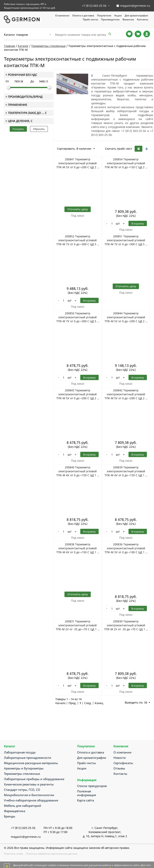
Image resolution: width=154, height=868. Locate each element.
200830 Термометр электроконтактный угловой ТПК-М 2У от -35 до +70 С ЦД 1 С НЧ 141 (126, 625)
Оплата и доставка (83, 16)
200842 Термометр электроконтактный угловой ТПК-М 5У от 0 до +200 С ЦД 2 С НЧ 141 (126, 394)
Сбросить (39, 129)
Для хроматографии (136, 16)
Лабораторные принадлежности (28, 758)
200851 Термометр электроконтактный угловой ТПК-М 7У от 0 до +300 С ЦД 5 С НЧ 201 (126, 240)
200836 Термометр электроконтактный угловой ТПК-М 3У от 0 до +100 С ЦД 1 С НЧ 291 (126, 548)
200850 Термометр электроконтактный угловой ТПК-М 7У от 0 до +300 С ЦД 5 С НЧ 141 (78, 317)
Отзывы (119, 768)
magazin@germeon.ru (135, 6)
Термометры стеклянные (22, 774)
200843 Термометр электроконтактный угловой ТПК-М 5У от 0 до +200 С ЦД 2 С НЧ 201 (78, 394)
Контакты (143, 19)
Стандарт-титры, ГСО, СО (22, 790)
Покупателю (104, 16)
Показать (18, 129)
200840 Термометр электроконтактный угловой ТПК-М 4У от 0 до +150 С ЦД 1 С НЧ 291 (78, 471)
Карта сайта (86, 800)
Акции (118, 16)
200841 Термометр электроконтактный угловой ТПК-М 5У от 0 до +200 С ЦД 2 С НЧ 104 (78, 163)
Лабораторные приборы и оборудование (34, 779)
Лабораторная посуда (20, 752)
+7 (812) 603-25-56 (94, 6)
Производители (110, 19)
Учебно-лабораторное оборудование (31, 800)
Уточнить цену (78, 209)
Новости (120, 758)
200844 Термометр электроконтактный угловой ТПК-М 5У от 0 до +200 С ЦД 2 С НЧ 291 (126, 317)
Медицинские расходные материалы (31, 763)
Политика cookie (14, 854)
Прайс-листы (90, 19)
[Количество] (112, 224)
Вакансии (128, 19)
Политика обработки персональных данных (52, 854)
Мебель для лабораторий (23, 806)
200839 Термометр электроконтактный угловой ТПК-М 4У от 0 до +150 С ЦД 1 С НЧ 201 (126, 471)
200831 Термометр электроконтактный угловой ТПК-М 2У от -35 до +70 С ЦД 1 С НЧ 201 (77, 625)
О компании (62, 16)
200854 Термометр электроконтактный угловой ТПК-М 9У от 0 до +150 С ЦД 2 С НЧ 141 (126, 163)
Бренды (10, 816)
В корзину (138, 224)
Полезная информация (86, 793)
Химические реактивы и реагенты (29, 784)
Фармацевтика (15, 811)
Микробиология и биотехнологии (29, 795)
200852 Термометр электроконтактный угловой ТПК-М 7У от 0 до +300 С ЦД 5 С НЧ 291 (78, 240)
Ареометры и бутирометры (24, 768)
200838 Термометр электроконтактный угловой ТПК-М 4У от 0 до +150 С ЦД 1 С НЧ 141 (78, 548)
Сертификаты (123, 763)
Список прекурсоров (92, 786)
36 (147, 702)
